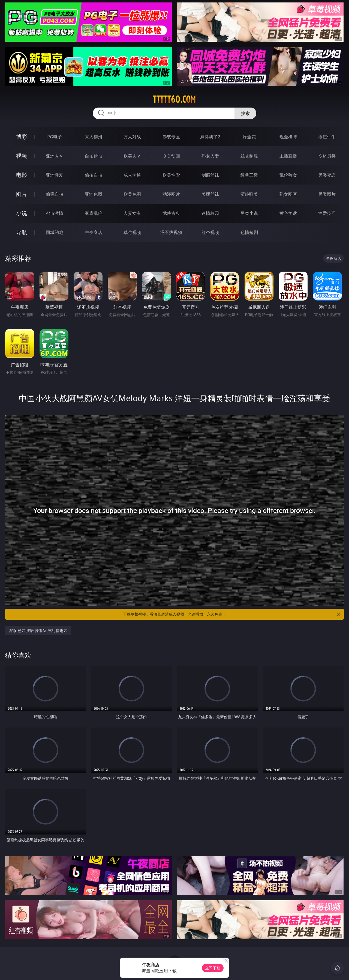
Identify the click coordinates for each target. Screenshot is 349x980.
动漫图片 (171, 194)
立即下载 (213, 968)
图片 (22, 194)
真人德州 (94, 137)
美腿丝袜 (210, 194)
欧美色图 (132, 194)
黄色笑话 (288, 213)
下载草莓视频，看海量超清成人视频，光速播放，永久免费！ (232, 614)
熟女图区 (288, 194)
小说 (22, 213)
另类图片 (327, 194)
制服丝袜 (210, 175)
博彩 (22, 137)
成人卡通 (132, 175)
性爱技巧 (327, 213)
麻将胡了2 (210, 137)
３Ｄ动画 (171, 156)
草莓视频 (132, 232)
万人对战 (132, 137)
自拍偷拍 (94, 156)
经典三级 (249, 175)
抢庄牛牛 (327, 137)
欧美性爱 (171, 175)
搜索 (245, 113)
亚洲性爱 (55, 175)
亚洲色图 (94, 194)
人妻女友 (132, 213)
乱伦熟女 (288, 175)
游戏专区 (171, 137)
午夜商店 (94, 232)
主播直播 (288, 156)
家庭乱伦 (94, 213)
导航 (22, 232)
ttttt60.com (174, 99)
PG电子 (54, 137)
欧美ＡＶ (132, 156)
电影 (22, 175)
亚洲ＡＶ (55, 156)
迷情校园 (210, 213)
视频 (22, 156)
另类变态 (327, 175)
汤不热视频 (171, 232)
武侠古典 (171, 213)
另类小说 (249, 213)
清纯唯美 (249, 194)
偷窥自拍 (55, 194)
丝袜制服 (249, 156)
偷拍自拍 (94, 175)
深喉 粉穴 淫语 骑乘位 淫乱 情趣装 (38, 630)
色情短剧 (249, 232)
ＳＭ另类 (327, 156)
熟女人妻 (210, 156)
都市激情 (55, 213)
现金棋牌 (288, 137)
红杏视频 (210, 232)
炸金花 (249, 137)
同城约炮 (55, 232)
